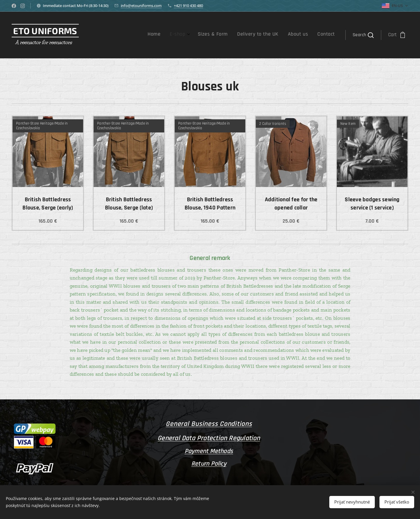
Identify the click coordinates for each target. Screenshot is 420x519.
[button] (363, 35)
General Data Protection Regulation (209, 438)
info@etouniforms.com (141, 6)
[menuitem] (283, 35)
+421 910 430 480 (188, 6)
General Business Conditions (209, 424)
